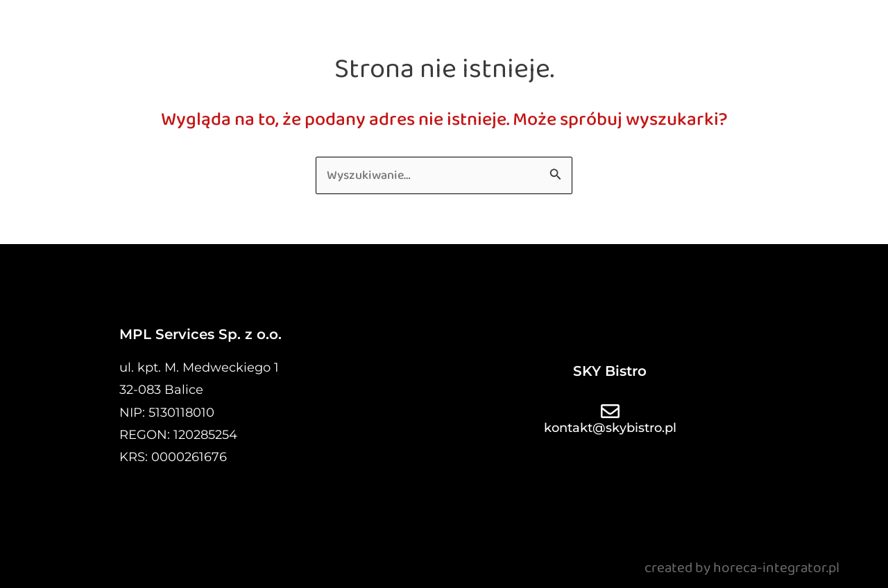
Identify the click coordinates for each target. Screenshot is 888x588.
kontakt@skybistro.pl (610, 428)
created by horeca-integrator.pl (742, 568)
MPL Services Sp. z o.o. (200, 334)
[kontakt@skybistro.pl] (610, 411)
